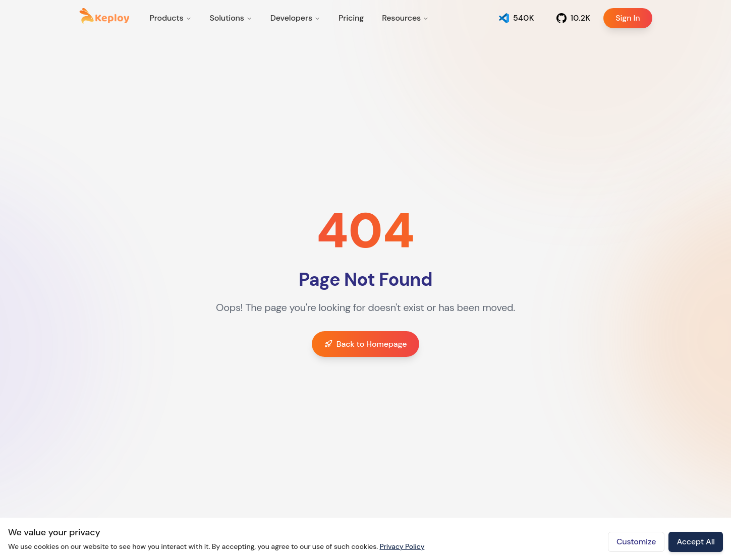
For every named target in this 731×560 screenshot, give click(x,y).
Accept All (696, 542)
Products (171, 18)
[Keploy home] (104, 16)
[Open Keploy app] (517, 18)
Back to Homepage (366, 344)
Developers (295, 18)
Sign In (622, 18)
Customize (636, 542)
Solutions (231, 18)
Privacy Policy (402, 546)
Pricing (351, 18)
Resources (405, 18)
